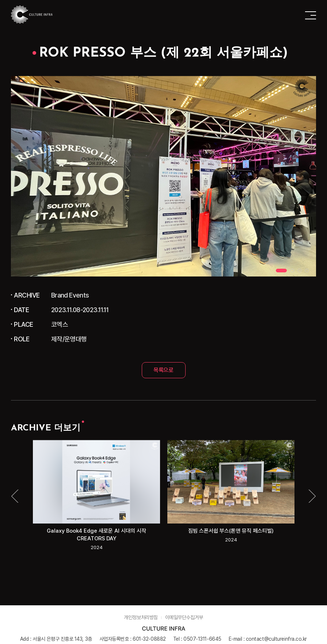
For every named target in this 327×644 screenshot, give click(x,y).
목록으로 (163, 370)
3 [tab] (300, 271)
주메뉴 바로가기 (0, 0)
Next (312, 496)
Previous (15, 496)
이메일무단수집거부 (184, 617)
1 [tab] (281, 271)
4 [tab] (307, 271)
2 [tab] (292, 271)
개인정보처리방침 (141, 617)
